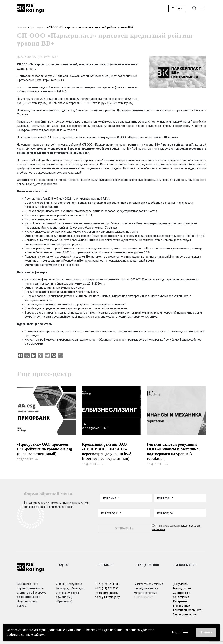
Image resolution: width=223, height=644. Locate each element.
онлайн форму (143, 596)
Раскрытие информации (182, 603)
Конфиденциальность (188, 609)
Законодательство (185, 614)
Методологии (182, 588)
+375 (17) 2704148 (107, 583)
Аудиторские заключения (182, 594)
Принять (206, 632)
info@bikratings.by (107, 592)
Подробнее (179, 632)
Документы (181, 583)
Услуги (177, 9)
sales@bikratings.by (107, 596)
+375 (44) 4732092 (107, 588)
